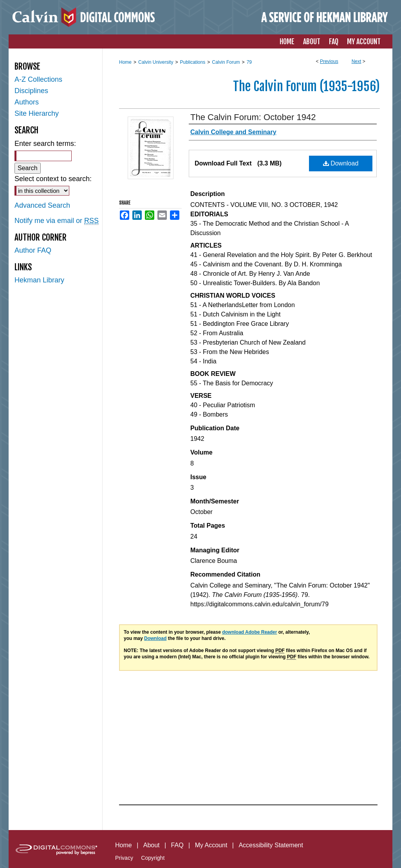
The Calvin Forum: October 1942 (253, 117)
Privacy (124, 858)
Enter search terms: (45, 144)
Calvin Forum (226, 62)
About (152, 845)
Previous (329, 61)
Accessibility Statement (271, 845)
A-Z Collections (38, 79)
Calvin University (156, 62)
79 (249, 62)
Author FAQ (33, 250)
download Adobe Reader (249, 632)
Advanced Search (42, 205)
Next (357, 61)
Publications (192, 62)
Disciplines (31, 91)
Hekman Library (39, 280)
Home (125, 62)
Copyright (153, 858)
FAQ (177, 845)
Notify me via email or (57, 221)
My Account (211, 845)
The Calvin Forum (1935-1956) (306, 86)
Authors (27, 102)
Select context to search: (53, 179)
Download (341, 163)
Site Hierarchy (37, 113)
